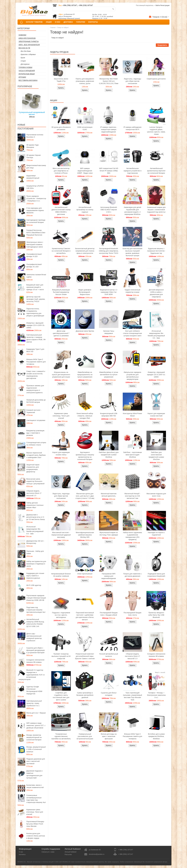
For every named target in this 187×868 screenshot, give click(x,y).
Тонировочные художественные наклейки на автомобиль (61, 736)
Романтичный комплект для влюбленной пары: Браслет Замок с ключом (85, 656)
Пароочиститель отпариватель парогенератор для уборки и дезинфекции (35, 312)
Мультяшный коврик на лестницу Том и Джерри (109, 534)
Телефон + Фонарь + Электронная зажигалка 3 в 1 (156, 695)
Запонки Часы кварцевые (109, 332)
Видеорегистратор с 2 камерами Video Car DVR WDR (109, 292)
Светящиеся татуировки (36, 420)
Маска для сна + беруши (36, 713)
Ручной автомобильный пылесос (109, 655)
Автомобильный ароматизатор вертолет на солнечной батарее (156, 171)
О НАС (58, 22)
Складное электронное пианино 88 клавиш (35, 661)
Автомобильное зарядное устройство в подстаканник (132, 171)
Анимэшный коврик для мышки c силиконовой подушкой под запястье (156, 210)
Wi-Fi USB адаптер (34, 585)
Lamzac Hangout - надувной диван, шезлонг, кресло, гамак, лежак (156, 131)
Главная (53, 27)
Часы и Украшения (27, 71)
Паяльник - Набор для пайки (35, 552)
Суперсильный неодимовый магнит (32, 113)
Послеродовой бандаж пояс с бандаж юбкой (109, 614)
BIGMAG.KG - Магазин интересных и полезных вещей (35, 862)
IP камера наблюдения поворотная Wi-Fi (132, 128)
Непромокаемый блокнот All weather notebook (61, 575)
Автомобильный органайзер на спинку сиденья (85, 210)
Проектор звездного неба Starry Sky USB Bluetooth (156, 615)
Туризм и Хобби (25, 67)
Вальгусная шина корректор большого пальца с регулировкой (35, 481)
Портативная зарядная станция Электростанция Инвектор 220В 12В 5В (36, 598)
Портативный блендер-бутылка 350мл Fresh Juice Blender (35, 824)
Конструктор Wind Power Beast (132, 415)
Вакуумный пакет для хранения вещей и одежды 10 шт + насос (35, 287)
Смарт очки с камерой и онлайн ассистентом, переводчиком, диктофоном (36, 375)
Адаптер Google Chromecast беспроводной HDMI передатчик (34, 690)
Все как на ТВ (24, 48)
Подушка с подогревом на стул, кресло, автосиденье (61, 615)
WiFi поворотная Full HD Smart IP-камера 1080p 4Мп (109, 171)
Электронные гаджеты (29, 41)
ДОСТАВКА (68, 22)
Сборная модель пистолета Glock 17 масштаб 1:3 (34, 493)
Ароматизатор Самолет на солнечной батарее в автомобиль (61, 251)
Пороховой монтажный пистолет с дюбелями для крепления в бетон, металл (85, 616)
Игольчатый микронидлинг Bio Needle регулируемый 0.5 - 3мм (35, 530)
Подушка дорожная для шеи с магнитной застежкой (36, 761)
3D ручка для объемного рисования (61, 128)
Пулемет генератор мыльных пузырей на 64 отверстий (61, 656)
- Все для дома (25, 51)
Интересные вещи (27, 74)
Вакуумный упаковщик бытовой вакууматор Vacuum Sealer (61, 292)
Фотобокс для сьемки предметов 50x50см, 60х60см (156, 736)
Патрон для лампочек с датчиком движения (133, 575)
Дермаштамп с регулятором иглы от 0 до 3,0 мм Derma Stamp (36, 517)
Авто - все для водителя (29, 45)
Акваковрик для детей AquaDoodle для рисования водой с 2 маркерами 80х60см (133, 211)
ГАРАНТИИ (81, 22)
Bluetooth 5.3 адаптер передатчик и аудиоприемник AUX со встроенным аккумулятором (32, 675)
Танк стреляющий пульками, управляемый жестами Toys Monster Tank (132, 696)
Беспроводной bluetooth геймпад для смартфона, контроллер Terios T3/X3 (109, 251)
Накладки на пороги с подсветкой (156, 534)
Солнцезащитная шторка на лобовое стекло (36, 444)
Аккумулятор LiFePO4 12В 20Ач (35, 187)
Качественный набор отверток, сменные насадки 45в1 (85, 416)
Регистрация (165, 5)
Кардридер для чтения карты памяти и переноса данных (35, 576)
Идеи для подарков (27, 38)
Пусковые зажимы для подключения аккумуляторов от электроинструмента (35, 389)
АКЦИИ (49, 22)
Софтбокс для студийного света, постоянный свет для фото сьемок (61, 696)
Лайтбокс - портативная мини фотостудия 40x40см (132, 455)
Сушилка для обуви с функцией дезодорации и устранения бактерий (36, 650)
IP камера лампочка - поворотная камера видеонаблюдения (109, 129)
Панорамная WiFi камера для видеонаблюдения (109, 576)
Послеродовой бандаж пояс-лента (133, 614)
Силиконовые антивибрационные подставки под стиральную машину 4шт (36, 799)
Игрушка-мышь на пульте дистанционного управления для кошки (61, 375)
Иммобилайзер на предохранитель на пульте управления (85, 375)
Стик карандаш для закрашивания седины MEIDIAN (35, 210)
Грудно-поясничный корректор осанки (133, 291)
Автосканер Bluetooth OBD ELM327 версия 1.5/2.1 (109, 210)
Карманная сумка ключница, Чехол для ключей (35, 812)
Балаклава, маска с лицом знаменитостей (35, 786)
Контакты (22, 855)
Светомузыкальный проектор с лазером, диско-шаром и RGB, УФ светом (36, 338)
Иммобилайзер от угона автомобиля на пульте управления (109, 375)
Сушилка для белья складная (109, 694)
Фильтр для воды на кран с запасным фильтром (109, 736)
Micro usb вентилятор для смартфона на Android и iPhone (61, 171)
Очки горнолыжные (85, 574)
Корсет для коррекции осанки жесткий (156, 415)
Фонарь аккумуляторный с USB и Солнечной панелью (36, 749)
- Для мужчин (25, 64)
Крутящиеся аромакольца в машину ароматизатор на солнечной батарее (85, 456)
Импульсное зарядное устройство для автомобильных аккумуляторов (132, 376)
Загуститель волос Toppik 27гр (61, 80)
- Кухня (22, 58)
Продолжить (162, 45)
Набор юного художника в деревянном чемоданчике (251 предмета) (132, 536)
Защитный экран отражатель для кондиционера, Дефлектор (33, 468)
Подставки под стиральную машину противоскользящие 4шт (36, 610)
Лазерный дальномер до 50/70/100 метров (36, 401)
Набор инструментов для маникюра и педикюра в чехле (36, 564)
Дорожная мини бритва (85, 331)
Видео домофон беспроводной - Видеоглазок (85, 292)
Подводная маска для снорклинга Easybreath (156, 575)
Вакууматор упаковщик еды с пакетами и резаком (35, 433)
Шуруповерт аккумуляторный (33, 177)
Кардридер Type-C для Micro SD (35, 350)
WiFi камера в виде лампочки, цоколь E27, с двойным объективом (36, 725)
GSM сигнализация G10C (85, 128)
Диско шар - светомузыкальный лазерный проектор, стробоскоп (34, 637)
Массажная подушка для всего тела (156, 495)
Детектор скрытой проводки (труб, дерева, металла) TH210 (36, 299)
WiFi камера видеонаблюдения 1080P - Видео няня (85, 171)
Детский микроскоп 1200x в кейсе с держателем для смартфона (156, 293)
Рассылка (68, 855)
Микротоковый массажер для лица (36, 167)
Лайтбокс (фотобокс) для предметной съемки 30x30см (109, 455)
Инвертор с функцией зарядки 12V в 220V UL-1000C (36, 325)
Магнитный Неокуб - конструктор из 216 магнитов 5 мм (132, 496)
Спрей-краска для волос (156, 79)
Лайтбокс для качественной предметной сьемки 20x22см (156, 456)
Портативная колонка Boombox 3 (35, 136)
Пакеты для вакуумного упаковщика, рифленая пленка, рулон (85, 81)
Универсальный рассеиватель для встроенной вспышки (85, 736)
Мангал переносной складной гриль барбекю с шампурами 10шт (36, 455)
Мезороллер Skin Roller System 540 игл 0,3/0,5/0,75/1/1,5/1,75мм (109, 81)
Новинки (22, 35)
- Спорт (23, 61)
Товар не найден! (63, 27)
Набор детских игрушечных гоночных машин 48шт (35, 505)
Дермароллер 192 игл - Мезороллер (35, 542)
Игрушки (22, 77)
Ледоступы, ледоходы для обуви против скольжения (132, 81)
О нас (21, 852)
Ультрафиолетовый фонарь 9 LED (34, 255)
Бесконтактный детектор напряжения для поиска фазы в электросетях (85, 251)
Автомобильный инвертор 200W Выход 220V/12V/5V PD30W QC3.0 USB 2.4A (35, 623)
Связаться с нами (48, 852)
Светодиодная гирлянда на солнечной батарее (36, 221)
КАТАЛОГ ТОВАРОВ (34, 22)
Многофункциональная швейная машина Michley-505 (85, 535)
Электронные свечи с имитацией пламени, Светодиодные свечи (35, 244)
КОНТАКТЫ (93, 22)
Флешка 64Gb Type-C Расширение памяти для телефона (36, 362)
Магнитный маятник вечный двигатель (109, 495)
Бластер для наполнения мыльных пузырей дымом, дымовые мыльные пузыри (132, 252)
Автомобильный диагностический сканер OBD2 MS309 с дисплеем (61, 211)
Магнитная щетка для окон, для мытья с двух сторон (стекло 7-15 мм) (85, 496)
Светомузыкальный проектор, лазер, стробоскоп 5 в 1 (34, 703)
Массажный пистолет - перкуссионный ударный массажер (61, 535)
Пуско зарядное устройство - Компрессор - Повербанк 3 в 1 (36, 198)
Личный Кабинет (71, 852)
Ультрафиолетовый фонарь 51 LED (34, 265)
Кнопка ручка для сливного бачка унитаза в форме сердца (36, 836)
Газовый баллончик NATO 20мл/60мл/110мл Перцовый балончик (36, 233)
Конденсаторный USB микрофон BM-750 (109, 415)
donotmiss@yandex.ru (97, 854)
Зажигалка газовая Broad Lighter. (36, 276)
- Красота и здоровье (28, 54)
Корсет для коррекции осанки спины (61, 454)
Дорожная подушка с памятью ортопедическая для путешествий (35, 774)
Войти (158, 5)
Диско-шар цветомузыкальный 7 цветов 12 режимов (61, 333)
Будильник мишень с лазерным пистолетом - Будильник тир (156, 251)
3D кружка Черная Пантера (34, 156)
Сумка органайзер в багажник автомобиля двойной (85, 695)
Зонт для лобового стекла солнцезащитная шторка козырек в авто (133, 333)
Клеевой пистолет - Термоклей (34, 411)
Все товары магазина (28, 80)
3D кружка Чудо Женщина (33, 146)
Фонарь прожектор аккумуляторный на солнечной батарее (34, 737)
